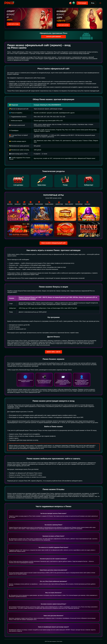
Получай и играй (64, 25)
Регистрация (82, 3)
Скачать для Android (54, 37)
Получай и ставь (14, 24)
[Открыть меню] (100, 3)
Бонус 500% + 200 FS (53, 352)
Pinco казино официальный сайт (53, 243)
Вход (92, 3)
